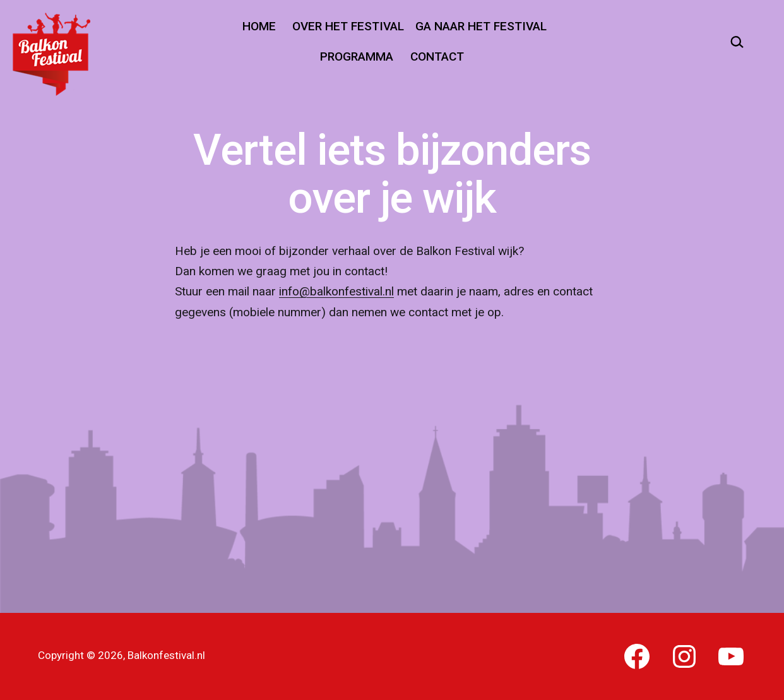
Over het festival (348, 26)
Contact (437, 56)
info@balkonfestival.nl (336, 291)
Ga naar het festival (481, 26)
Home (259, 26)
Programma (357, 56)
